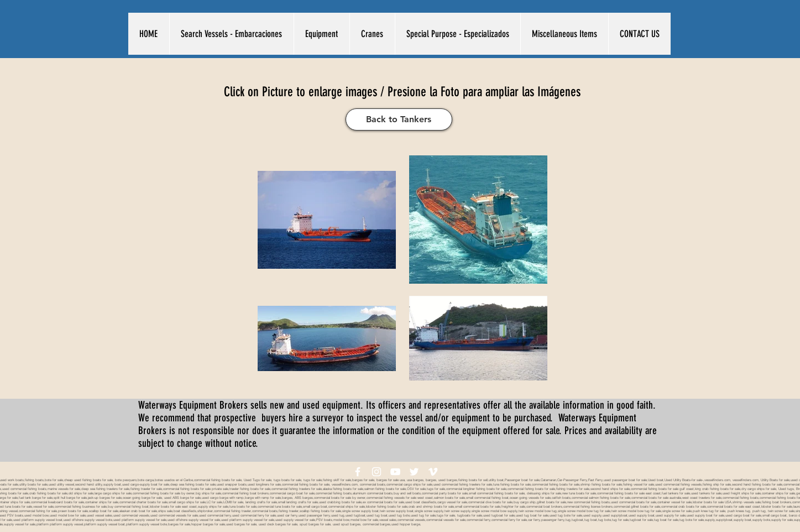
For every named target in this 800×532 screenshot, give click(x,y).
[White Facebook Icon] (358, 472)
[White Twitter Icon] (414, 472)
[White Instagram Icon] (377, 472)
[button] (231, 34)
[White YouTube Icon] (395, 472)
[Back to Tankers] (399, 119)
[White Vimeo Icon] (433, 472)
